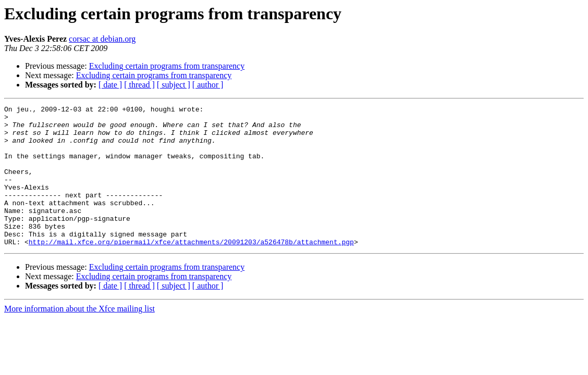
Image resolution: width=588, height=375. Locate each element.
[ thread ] (139, 85)
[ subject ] (174, 85)
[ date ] (110, 85)
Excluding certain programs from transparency (167, 66)
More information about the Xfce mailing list (79, 337)
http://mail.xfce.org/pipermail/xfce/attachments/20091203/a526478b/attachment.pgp (191, 270)
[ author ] (208, 85)
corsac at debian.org (102, 39)
